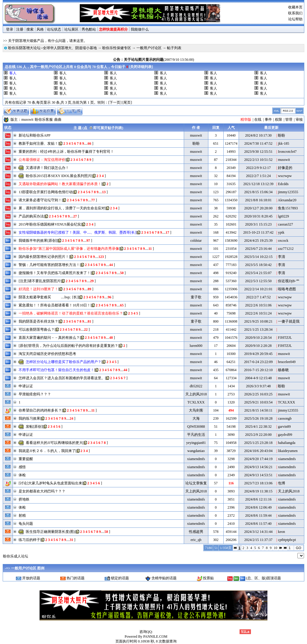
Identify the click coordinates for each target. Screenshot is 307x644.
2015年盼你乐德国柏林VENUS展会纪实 (50, 224)
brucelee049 (287, 362)
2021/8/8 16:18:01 (258, 200)
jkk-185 (283, 143)
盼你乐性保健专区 (117, 48)
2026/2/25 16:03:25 (258, 394)
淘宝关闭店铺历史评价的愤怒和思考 (47, 354)
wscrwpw (285, 176)
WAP (299, 111)
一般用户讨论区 (149, 48)
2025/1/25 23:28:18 (258, 443)
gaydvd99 (285, 435)
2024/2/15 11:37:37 (258, 540)
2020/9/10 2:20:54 (258, 338)
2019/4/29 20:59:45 (258, 354)
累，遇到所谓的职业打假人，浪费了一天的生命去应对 (62, 208)
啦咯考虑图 (287, 289)
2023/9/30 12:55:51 (258, 152)
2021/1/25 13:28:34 (258, 329)
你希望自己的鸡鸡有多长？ (40, 410)
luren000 (196, 346)
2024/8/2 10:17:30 (258, 135)
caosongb (285, 418)
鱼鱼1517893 (288, 208)
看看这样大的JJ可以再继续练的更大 (54, 443)
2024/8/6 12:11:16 (258, 499)
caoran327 (285, 224)
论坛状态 (54, 29)
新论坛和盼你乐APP (34, 135)
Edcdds (283, 184)
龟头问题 (26, 524)
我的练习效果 (29, 418)
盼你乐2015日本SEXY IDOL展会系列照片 (59, 176)
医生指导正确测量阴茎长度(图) (50, 532)
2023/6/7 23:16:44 (258, 249)
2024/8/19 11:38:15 (258, 491)
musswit (27, 120)
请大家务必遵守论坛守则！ (40, 200)
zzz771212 (286, 249)
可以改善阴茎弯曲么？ (37, 329)
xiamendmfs (196, 459)
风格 (40, 29)
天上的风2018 (196, 394)
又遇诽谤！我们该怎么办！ (47, 168)
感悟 (22, 467)
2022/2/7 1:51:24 (258, 176)
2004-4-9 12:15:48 (258, 378)
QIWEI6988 (196, 427)
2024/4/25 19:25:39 (258, 241)
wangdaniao (196, 451)
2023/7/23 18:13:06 (258, 483)
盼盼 (282, 135)
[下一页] (115, 102)
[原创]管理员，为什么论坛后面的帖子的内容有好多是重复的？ (68, 346)
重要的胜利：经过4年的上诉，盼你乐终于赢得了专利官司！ (66, 152)
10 (276, 548)
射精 (22, 515)
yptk (281, 232)
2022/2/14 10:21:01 (258, 289)
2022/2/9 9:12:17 (258, 168)
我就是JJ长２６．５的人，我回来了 (47, 451)
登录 (10, 29)
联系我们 (295, 13)
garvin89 (284, 427)
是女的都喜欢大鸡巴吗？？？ (42, 491)
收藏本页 (295, 7)
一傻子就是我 (289, 321)
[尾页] (127, 102)
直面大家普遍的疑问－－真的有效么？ (49, 338)
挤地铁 (24, 499)
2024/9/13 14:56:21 (258, 467)
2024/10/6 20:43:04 (258, 451)
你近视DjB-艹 (289, 281)
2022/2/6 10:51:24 (258, 313)
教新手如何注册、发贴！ (38, 143)
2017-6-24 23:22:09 (258, 362)
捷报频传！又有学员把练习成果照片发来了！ (55, 273)
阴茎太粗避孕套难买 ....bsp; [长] (48, 297)
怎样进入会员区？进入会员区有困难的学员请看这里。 (62, 378)
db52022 (196, 386)
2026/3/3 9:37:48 (258, 386)
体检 (22, 475)
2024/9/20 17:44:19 (258, 459)
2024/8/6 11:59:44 (258, 515)
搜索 (30, 29)
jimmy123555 (288, 192)
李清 (282, 257)
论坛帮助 (295, 19)
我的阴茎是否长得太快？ (38, 321)
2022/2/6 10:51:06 (258, 305)
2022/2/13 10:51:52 (258, 160)
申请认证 (26, 386)
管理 (289, 120)
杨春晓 (283, 370)
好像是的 (285, 168)
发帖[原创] (34, 427)
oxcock (283, 241)
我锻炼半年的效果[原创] (38, 241)
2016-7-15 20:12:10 (258, 370)
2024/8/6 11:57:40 (258, 524)
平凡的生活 (196, 435)
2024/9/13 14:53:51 (258, 475)
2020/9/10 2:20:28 (258, 346)
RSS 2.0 (288, 111)
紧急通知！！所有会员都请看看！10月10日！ (55, 305)
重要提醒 (26, 459)
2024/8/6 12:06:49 (258, 507)
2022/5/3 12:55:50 (258, 281)
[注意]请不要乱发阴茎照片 (40, 281)
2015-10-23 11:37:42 (258, 232)
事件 (268, 120)
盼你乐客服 (44, 120)
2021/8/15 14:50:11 (258, 410)
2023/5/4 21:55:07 (258, 273)
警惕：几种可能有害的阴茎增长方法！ (49, 265)
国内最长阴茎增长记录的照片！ (44, 257)
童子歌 (196, 297)
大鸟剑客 (196, 410)
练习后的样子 (29, 540)
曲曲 (58, 120)
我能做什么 (140, 29)
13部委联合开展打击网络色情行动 (46, 192)
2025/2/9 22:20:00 (258, 435)
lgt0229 (283, 216)
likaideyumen (288, 451)
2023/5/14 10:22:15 (258, 257)
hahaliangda (287, 443)
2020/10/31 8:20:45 (258, 216)
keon (281, 532)
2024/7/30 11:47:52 (258, 143)
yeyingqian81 (196, 443)
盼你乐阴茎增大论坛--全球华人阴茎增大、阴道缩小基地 (52, 48)
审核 (299, 120)
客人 (63, 73)
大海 (196, 418)
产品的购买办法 (31, 216)
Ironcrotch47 (287, 152)
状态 (8, 128)
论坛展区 (71, 29)
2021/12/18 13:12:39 (258, 184)
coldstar (196, 241)
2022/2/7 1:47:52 (258, 297)
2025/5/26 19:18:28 (258, 418)
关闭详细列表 (141, 67)
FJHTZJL (285, 338)
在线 (258, 120)
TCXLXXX (196, 402)
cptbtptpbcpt (287, 540)
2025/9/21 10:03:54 (258, 402)
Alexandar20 (287, 200)
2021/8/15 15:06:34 (258, 192)
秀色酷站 (89, 29)
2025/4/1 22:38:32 (258, 427)
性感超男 (196, 532)
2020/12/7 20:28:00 (258, 208)
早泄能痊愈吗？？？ (35, 394)
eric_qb (196, 540)
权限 (279, 120)
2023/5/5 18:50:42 (258, 265)
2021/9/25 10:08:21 (258, 321)
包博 (282, 483)
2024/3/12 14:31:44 (258, 532)
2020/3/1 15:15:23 (258, 224)
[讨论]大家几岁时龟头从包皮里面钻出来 (50, 483)
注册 (20, 29)
